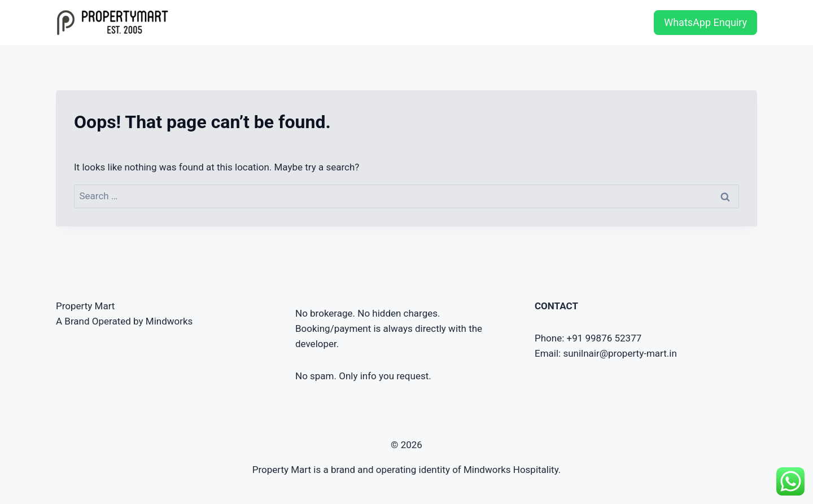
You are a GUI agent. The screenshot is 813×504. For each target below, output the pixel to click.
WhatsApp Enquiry (705, 22)
